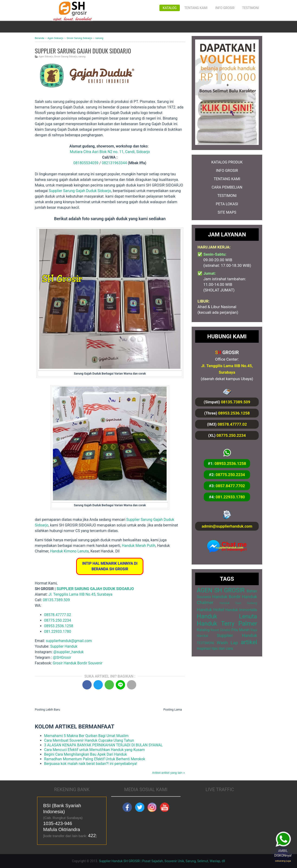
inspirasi (204, 648)
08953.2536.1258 (59, 626)
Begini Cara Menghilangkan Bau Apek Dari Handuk (86, 754)
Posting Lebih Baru (47, 710)
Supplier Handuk (64, 646)
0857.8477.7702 (230, 486)
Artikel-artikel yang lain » (168, 773)
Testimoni (251, 8)
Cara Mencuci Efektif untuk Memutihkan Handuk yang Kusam (94, 750)
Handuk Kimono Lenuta (69, 551)
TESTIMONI (227, 196)
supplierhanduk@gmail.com (69, 641)
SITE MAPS (227, 212)
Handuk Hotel (210, 610)
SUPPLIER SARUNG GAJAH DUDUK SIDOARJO (95, 589)
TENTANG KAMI (227, 179)
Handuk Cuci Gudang (238, 603)
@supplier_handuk (69, 652)
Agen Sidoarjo (46, 57)
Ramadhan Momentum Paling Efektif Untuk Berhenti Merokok (95, 759)
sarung (82, 57)
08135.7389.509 (56, 600)
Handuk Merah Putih (139, 546)
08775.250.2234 (58, 620)
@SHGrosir (62, 658)
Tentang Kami (196, 8)
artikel (249, 642)
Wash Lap (227, 643)
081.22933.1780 (58, 631)
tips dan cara (222, 648)
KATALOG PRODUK (227, 162)
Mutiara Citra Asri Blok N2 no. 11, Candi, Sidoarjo (110, 152)
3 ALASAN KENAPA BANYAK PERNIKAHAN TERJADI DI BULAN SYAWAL (103, 745)
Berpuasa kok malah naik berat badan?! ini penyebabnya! (91, 764)
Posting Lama (173, 710)
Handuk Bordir (226, 597)
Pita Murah (240, 630)
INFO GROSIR (227, 171)
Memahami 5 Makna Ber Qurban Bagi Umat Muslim (86, 736)
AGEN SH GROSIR (221, 590)
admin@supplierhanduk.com (227, 526)
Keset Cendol (221, 630)
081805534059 (86, 163)
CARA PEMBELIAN (227, 187)
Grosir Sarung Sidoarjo (66, 57)
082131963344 (114, 163)
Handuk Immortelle (241, 610)
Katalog (170, 8)
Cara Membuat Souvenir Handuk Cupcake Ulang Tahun (89, 740)
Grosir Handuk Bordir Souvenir (77, 663)
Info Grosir (225, 8)
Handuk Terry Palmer (227, 623)
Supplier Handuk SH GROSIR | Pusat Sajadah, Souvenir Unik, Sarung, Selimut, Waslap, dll (162, 861)
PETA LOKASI (227, 204)
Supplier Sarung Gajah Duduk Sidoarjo (80, 191)
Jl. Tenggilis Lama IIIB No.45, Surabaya (80, 594)
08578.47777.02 (58, 615)
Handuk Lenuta (227, 616)
